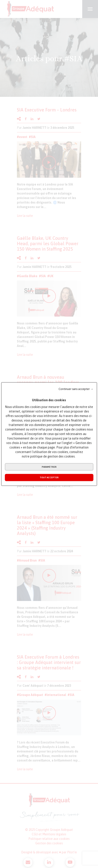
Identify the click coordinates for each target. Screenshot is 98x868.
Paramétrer (49, 467)
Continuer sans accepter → (76, 389)
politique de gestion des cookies (52, 456)
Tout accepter (49, 477)
